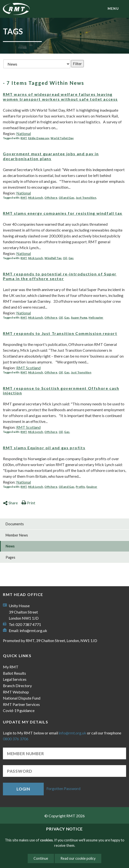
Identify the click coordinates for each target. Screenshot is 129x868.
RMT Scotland (28, 368)
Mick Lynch (36, 198)
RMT (24, 138)
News (10, 546)
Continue (41, 858)
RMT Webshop (16, 692)
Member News (17, 535)
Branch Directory (17, 686)
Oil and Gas (67, 198)
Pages (10, 557)
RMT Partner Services (21, 704)
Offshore (51, 198)
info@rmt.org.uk (33, 630)
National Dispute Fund (22, 698)
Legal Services (15, 679)
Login (23, 789)
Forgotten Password (63, 788)
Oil (65, 258)
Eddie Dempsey (39, 138)
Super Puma (79, 317)
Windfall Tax (53, 258)
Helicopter (96, 317)
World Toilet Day (62, 138)
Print (28, 503)
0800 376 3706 (16, 739)
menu (113, 9)
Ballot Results (14, 673)
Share (10, 503)
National (24, 133)
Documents (15, 524)
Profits (80, 487)
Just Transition (86, 198)
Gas (71, 258)
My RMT (11, 667)
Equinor (92, 487)
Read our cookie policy (78, 858)
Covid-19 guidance (19, 710)
